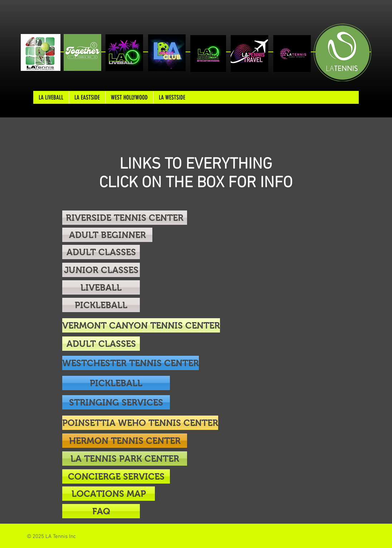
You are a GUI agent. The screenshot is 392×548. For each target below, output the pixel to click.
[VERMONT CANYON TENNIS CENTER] (141, 325)
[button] (101, 511)
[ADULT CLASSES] (101, 252)
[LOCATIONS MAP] (109, 494)
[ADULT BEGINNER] (107, 235)
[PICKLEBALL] (101, 305)
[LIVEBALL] (101, 287)
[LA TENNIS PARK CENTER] (125, 459)
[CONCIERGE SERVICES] (116, 476)
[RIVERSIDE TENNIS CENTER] (125, 218)
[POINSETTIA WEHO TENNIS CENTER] (140, 423)
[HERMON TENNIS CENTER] (125, 441)
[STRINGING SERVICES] (116, 402)
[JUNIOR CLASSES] (101, 270)
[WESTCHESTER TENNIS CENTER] (131, 363)
